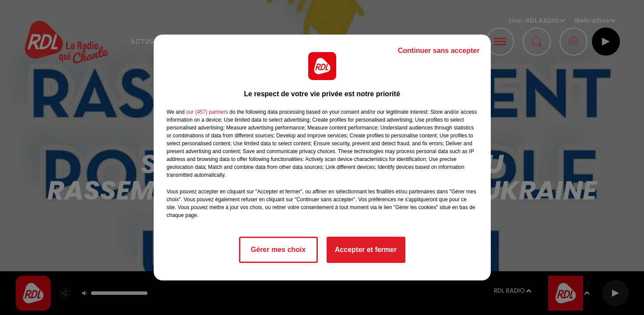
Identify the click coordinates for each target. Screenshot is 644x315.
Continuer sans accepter (439, 51)
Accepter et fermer (366, 250)
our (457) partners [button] (207, 112)
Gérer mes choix (278, 250)
